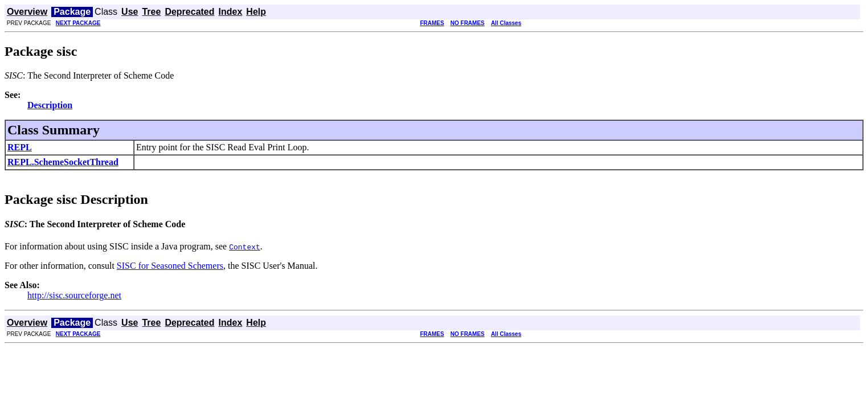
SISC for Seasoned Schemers (170, 266)
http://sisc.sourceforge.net (74, 295)
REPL (20, 147)
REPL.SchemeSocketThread (63, 162)
